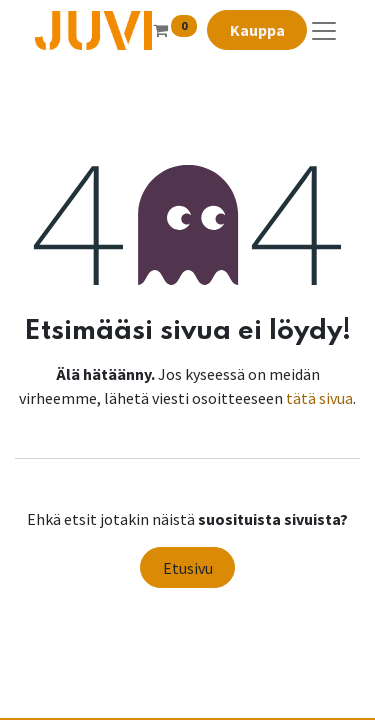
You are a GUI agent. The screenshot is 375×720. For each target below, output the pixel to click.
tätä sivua (319, 398)
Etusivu (188, 568)
